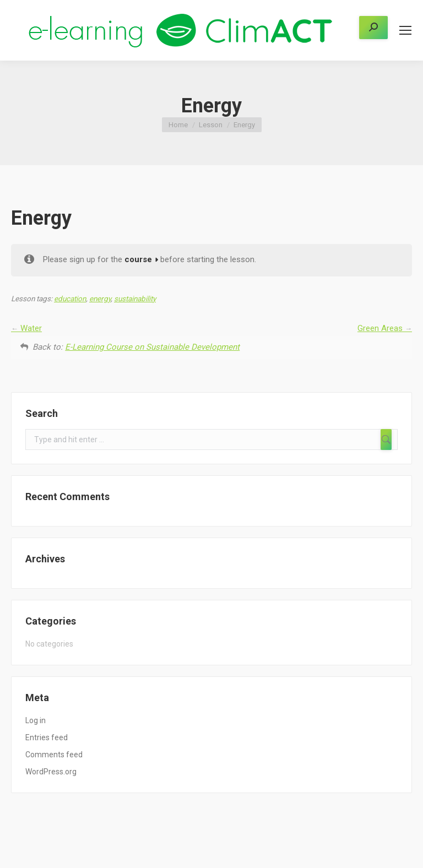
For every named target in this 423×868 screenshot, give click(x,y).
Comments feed (54, 755)
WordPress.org (51, 772)
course (138, 259)
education (70, 299)
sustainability (135, 299)
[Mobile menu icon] (405, 30)
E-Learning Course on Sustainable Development (152, 347)
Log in (36, 720)
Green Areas (385, 328)
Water (26, 328)
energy (100, 299)
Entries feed (47, 737)
